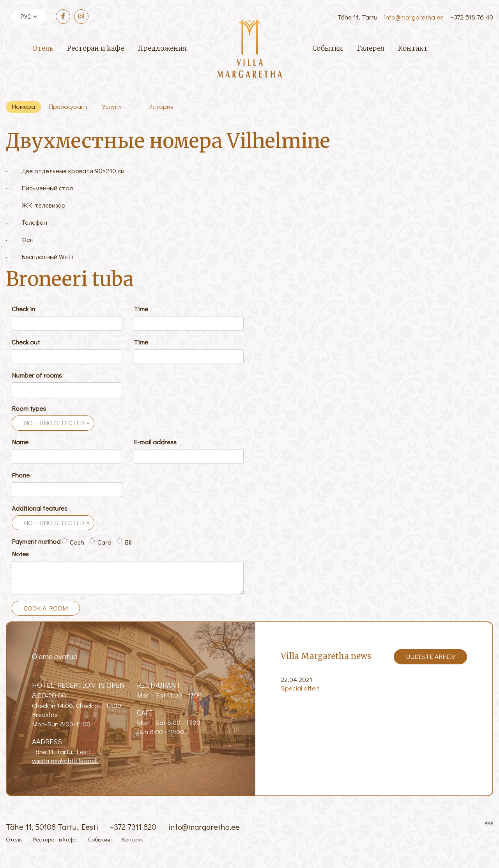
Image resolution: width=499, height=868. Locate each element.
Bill (125, 542)
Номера (23, 106)
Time (141, 309)
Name (20, 442)
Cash (73, 542)
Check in (23, 309)
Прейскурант (68, 106)
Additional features (40, 508)
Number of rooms (37, 375)
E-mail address (155, 442)
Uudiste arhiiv (430, 656)
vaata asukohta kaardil (65, 761)
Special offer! (300, 688)
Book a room (46, 608)
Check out (26, 342)
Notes (20, 554)
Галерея (371, 48)
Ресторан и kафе (96, 48)
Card (101, 542)
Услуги (111, 106)
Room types (29, 408)
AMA (489, 824)
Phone (21, 475)
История (161, 106)
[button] (53, 423)
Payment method (36, 541)
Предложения (162, 48)
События (328, 48)
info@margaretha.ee (414, 17)
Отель (43, 48)
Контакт (413, 48)
